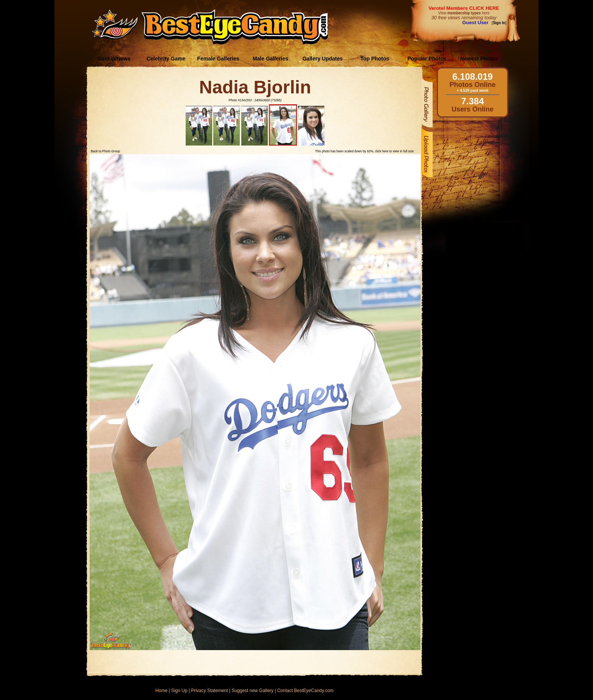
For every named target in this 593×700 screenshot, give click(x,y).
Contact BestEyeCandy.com (305, 691)
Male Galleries (270, 59)
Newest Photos (479, 59)
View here (464, 13)
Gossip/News (114, 59)
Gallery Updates (323, 59)
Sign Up (179, 691)
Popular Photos (427, 59)
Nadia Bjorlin (255, 87)
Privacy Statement (209, 691)
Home (161, 691)
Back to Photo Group (105, 151)
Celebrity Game (166, 59)
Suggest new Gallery (252, 691)
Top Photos (375, 59)
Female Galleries (218, 59)
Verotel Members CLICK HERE (464, 8)
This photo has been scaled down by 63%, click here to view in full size (364, 151)
